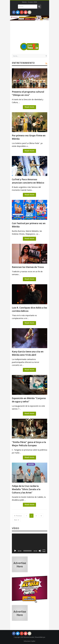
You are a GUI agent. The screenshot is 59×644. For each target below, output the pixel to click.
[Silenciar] (40, 551)
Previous (18, 516)
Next (17, 520)
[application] (30, 543)
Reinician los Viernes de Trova (28, 267)
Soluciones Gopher (30, 641)
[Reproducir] (15, 551)
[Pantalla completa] (44, 551)
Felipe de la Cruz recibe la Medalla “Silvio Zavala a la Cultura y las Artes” (26, 489)
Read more (29, 107)
